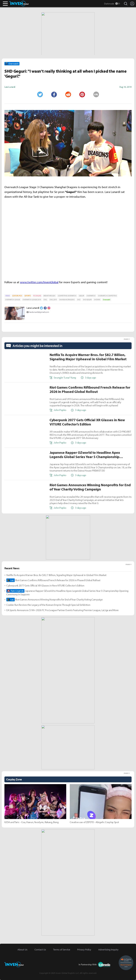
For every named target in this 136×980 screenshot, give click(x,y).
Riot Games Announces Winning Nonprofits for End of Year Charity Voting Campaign (54, 600)
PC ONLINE (37, 296)
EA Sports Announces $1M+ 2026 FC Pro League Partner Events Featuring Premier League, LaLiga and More (63, 610)
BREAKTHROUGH (49, 296)
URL (96, 94)
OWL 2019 (53, 300)
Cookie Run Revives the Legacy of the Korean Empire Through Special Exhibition (48, 605)
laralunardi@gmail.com (39, 312)
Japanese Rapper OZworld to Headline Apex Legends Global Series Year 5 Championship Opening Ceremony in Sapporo (67, 593)
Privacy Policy (84, 950)
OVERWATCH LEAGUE (13, 300)
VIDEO (8, 296)
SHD (79, 300)
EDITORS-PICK (17, 296)
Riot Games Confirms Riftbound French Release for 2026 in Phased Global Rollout (53, 580)
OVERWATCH (91, 296)
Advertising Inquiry (108, 950)
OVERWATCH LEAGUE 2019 (32, 300)
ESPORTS (28, 296)
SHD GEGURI (87, 300)
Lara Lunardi (33, 308)
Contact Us (40, 950)
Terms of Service (62, 950)
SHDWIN (97, 300)
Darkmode (109, 4)
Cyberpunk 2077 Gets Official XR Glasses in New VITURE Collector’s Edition (45, 585)
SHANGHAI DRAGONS (67, 300)
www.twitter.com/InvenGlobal (39, 282)
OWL (45, 300)
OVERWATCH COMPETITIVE (107, 296)
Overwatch (107, 300)
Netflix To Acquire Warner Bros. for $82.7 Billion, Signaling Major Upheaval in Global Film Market (56, 575)
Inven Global (19, 4)
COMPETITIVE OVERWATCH (67, 296)
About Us (22, 950)
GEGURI (81, 296)
